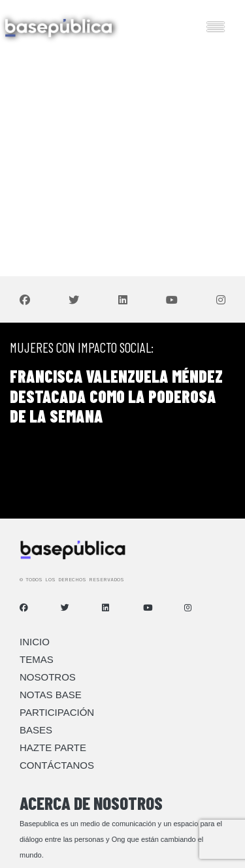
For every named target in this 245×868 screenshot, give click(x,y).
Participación (57, 712)
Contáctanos (57, 765)
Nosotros (48, 677)
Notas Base (51, 695)
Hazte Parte (53, 747)
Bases (36, 730)
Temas (37, 659)
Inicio (35, 642)
